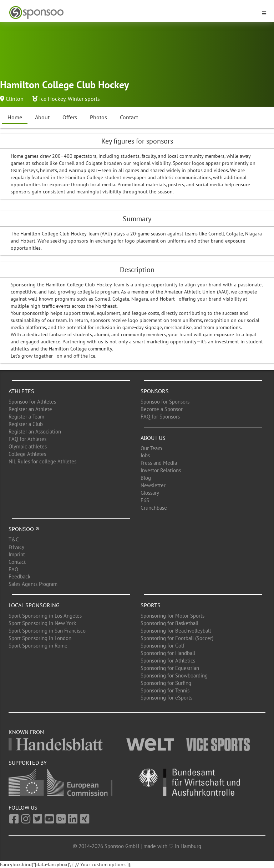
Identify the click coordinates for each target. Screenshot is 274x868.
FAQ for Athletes (27, 439)
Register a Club (26, 424)
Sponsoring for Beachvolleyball (176, 631)
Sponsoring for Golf (163, 646)
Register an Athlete (30, 409)
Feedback (19, 576)
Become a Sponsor (162, 409)
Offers (70, 117)
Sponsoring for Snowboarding (174, 675)
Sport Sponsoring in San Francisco (47, 631)
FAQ (13, 569)
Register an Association (35, 432)
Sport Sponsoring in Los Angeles (45, 616)
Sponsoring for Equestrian (170, 668)
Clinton (15, 99)
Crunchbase (154, 508)
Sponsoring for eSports (166, 698)
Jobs (145, 455)
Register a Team (26, 417)
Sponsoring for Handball (168, 653)
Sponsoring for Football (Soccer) (177, 638)
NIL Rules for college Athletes (42, 461)
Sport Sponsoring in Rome (38, 646)
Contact (129, 117)
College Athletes (27, 454)
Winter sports (84, 99)
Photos (98, 117)
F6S (145, 500)
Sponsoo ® (24, 529)
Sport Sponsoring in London (40, 638)
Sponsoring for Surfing (166, 683)
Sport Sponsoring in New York (42, 623)
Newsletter (153, 485)
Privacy (16, 547)
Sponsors (155, 391)
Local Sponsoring (34, 605)
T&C (14, 539)
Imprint (17, 554)
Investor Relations (161, 470)
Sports (151, 605)
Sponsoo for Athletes (32, 402)
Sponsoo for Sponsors (165, 402)
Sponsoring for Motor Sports (172, 616)
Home (15, 117)
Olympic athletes (28, 446)
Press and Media (159, 463)
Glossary (150, 493)
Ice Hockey (52, 99)
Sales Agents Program (33, 584)
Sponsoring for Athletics (168, 661)
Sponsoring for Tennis (165, 690)
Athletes (21, 391)
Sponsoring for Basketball (169, 623)
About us (153, 438)
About (42, 117)
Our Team (151, 448)
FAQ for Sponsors (160, 417)
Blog (146, 478)
